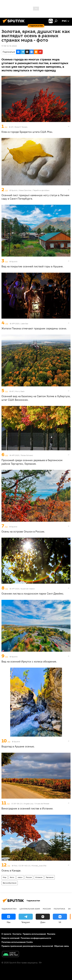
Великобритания (10, 883)
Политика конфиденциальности (36, 938)
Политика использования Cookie (17, 942)
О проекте (6, 934)
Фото (12, 877)
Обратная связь (62, 946)
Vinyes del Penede (42, 804)
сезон (20, 877)
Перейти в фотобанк (41, 190)
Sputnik (15, 190)
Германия (50, 877)
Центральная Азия (30, 909)
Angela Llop (29, 804)
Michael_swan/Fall (39, 866)
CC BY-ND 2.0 (25, 866)
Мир (5, 877)
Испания (39, 877)
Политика (59, 909)
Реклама (51, 934)
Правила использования (34, 934)
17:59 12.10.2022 (9, 46)
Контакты (17, 934)
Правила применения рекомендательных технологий (27, 946)
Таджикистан (9, 909)
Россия (29, 877)
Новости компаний (10, 938)
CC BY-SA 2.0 (17, 804)
